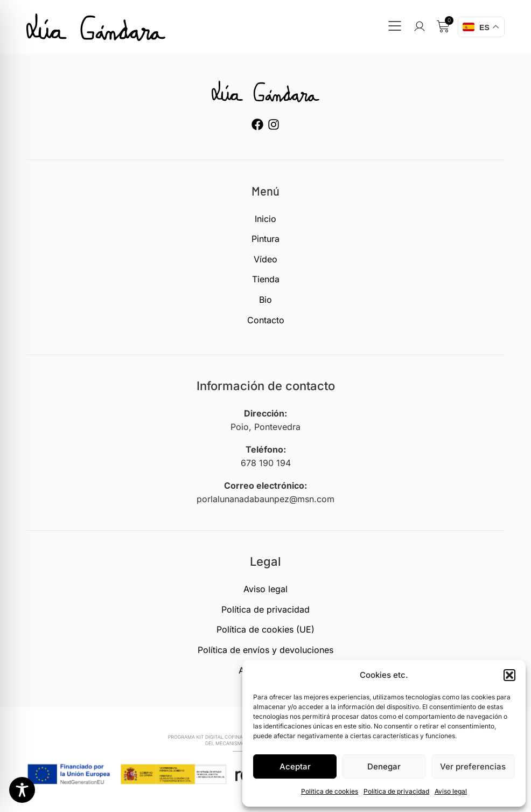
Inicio (265, 219)
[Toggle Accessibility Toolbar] (22, 790)
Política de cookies (330, 791)
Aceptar (295, 766)
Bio (265, 300)
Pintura (265, 239)
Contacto (266, 320)
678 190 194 (266, 463)
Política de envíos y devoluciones (265, 650)
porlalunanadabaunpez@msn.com (265, 499)
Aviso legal (451, 791)
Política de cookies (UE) (265, 629)
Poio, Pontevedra (265, 427)
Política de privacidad (396, 791)
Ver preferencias (473, 766)
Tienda (266, 279)
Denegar (384, 766)
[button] (509, 675)
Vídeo (265, 259)
